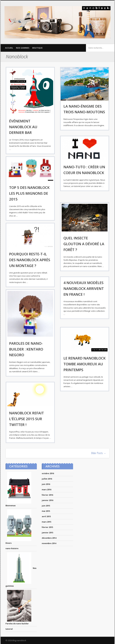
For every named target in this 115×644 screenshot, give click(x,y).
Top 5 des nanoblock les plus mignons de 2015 (29, 193)
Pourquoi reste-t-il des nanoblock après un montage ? (30, 260)
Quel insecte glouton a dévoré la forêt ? (84, 244)
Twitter (94, 3)
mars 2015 (46, 522)
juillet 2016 (47, 479)
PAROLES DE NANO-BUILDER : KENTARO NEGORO (26, 349)
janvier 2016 (47, 500)
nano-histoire (12, 548)
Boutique (37, 48)
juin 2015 (46, 506)
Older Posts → (99, 453)
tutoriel (9, 629)
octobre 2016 (48, 473)
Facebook (88, 3)
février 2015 (47, 527)
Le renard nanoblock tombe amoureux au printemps (85, 364)
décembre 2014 (49, 538)
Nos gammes (23, 48)
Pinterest (101, 3)
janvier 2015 (47, 533)
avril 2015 (46, 516)
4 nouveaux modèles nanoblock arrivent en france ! (84, 288)
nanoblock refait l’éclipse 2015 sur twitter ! (27, 419)
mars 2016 (46, 489)
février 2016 (47, 495)
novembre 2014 (49, 543)
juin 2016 (46, 484)
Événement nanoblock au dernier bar (23, 127)
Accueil (9, 48)
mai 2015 (46, 511)
